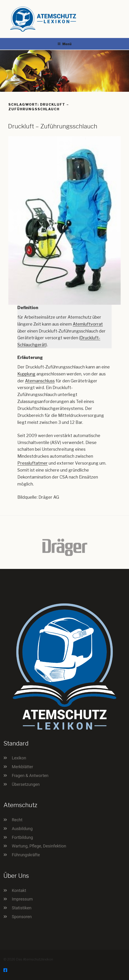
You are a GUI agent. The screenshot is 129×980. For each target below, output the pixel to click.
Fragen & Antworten (30, 775)
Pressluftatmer (33, 463)
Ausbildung (22, 829)
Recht (17, 820)
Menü (64, 44)
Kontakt (19, 890)
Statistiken (22, 908)
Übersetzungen (26, 784)
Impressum (22, 899)
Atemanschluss (40, 381)
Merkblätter (22, 767)
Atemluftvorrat (88, 324)
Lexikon (19, 758)
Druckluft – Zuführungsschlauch (53, 126)
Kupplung (26, 374)
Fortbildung (22, 837)
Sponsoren (22, 917)
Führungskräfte (26, 855)
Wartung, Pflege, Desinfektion (39, 846)
